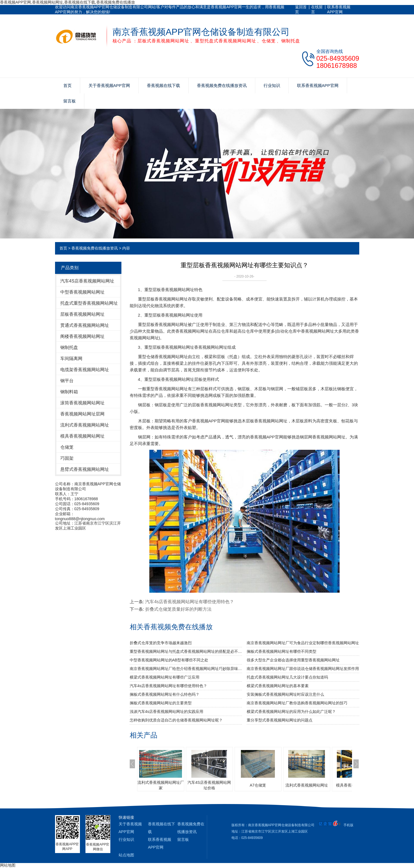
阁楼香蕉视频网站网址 (82, 336)
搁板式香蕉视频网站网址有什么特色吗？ (165, 694)
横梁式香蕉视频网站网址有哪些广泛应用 (165, 677)
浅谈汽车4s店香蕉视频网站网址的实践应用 (167, 712)
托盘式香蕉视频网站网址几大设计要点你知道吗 (287, 677)
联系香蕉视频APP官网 (339, 9)
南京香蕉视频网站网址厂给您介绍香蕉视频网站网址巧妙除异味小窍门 (186, 669)
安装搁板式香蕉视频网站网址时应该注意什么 (285, 694)
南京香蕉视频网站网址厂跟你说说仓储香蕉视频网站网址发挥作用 (303, 669)
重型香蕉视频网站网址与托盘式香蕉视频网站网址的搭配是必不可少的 (186, 651)
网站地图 (8, 865)
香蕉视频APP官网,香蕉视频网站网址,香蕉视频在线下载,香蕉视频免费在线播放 (67, 2)
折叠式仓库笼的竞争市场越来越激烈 (161, 643)
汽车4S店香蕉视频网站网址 (87, 281)
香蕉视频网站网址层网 (82, 414)
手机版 (348, 825)
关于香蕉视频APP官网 (109, 85)
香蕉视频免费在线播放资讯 (222, 85)
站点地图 (126, 855)
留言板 (70, 101)
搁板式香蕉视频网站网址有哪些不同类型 (282, 651)
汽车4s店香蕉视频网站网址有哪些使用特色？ (190, 602)
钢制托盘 (69, 347)
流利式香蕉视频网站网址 (85, 425)
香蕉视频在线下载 (163, 85)
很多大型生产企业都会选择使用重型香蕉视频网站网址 (293, 660)
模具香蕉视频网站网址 (82, 436)
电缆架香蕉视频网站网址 (85, 370)
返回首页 (301, 9)
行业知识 (272, 85)
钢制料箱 (69, 392)
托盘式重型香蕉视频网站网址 (89, 303)
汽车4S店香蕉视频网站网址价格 (209, 785)
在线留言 (317, 9)
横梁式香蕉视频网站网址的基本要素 (278, 686)
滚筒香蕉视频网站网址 (82, 403)
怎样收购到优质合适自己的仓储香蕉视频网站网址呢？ (176, 720)
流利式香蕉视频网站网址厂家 (161, 785)
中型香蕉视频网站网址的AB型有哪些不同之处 (169, 660)
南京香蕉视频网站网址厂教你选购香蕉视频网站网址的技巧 (297, 703)
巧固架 (67, 458)
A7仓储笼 (258, 785)
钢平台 (67, 381)
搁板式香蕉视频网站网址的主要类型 (161, 703)
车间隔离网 (71, 359)
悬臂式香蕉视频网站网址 (85, 469)
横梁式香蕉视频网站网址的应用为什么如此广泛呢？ (291, 712)
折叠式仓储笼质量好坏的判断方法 (178, 609)
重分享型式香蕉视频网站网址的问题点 (280, 720)
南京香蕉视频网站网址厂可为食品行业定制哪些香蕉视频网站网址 (303, 643)
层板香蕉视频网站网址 (82, 314)
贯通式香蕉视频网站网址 (85, 325)
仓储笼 (67, 447)
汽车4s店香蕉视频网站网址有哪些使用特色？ (169, 686)
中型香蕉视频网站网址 (82, 292)
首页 (67, 85)
